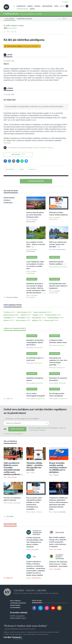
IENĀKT (66, 2)
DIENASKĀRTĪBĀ (47, 6)
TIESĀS (56, 6)
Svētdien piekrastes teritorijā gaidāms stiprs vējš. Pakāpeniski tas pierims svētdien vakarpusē (35, 542)
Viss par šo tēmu (12, 297)
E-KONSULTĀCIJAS (22, 9)
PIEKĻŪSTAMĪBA (15, 605)
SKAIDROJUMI (21, 6)
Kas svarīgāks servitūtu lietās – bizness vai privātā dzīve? (36, 244)
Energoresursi (61, 345)
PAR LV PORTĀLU (15, 601)
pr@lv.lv (24, 618)
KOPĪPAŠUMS (8, 203)
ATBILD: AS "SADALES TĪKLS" (15, 329)
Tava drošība (35, 550)
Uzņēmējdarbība (56, 318)
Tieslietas (9, 312)
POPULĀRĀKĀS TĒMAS (13, 305)
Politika (33, 473)
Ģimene (9, 320)
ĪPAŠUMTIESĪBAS (9, 198)
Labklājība (10, 318)
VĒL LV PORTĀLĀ (10, 441)
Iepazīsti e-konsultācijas (14, 434)
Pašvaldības (24, 318)
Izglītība (37, 320)
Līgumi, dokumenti (42, 312)
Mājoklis (22, 169)
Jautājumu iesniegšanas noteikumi (43, 148)
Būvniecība (40, 383)
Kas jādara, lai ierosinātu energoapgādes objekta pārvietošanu (35, 343)
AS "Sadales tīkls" (10, 100)
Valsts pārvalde (12, 477)
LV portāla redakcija (19, 613)
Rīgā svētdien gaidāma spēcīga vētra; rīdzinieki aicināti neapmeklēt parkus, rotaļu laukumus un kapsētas (58, 542)
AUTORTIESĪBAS (15, 608)
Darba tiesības (24, 312)
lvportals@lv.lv (20, 616)
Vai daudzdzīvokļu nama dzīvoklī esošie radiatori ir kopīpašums (58, 286)
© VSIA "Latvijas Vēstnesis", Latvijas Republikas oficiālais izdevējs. (26, 634)
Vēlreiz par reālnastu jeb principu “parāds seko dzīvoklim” (58, 244)
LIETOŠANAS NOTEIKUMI (18, 603)
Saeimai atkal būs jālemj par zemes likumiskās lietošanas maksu (35, 215)
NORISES (30, 6)
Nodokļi (26, 315)
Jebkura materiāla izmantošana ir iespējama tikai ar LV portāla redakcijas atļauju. (31, 632)
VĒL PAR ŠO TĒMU (11, 191)
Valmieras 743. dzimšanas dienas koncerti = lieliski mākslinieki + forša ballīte (58, 564)
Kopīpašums (32, 169)
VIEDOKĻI (37, 6)
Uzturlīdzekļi (39, 318)
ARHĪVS (32, 9)
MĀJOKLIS (7, 200)
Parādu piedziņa (53, 315)
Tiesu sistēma (23, 320)
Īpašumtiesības (13, 28)
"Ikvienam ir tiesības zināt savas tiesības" (25, 626)
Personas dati (51, 320)
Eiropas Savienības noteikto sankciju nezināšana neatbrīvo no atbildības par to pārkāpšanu (58, 468)
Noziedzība (62, 512)
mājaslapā (7, 143)
